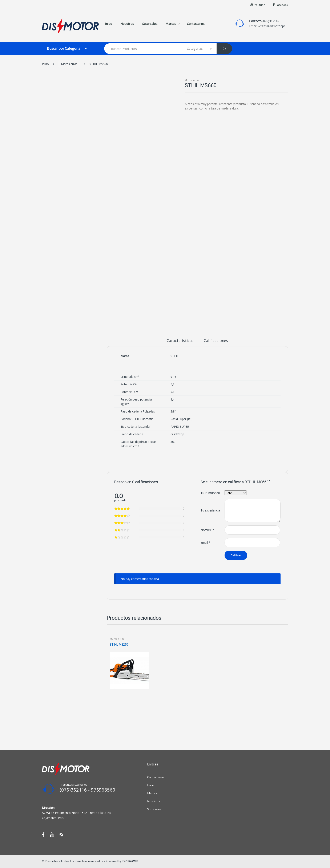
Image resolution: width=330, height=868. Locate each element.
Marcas (171, 24)
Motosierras (69, 64)
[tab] (180, 342)
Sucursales (150, 24)
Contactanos (196, 24)
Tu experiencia (210, 510)
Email (205, 543)
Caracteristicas (180, 341)
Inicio (109, 24)
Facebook (280, 5)
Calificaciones (216, 341)
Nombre (207, 530)
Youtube (258, 5)
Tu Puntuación (210, 493)
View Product (145, 693)
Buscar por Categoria (64, 48)
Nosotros (127, 24)
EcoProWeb (130, 861)
